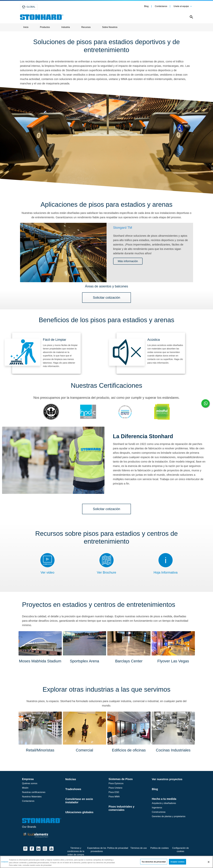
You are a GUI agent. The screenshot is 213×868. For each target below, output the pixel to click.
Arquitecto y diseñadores (164, 803)
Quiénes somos (30, 783)
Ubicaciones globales (79, 812)
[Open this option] (189, 18)
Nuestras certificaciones (34, 792)
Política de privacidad (118, 848)
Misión (25, 788)
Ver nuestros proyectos (167, 779)
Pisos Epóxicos (116, 783)
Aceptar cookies (177, 862)
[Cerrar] (209, 862)
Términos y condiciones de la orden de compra (76, 851)
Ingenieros (157, 808)
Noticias (71, 779)
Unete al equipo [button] (181, 6)
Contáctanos (161, 6)
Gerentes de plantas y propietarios (169, 816)
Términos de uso (139, 848)
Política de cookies (160, 848)
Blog (146, 6)
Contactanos (28, 801)
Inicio (26, 27)
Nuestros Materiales (32, 797)
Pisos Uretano (116, 788)
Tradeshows (73, 789)
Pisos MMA (114, 797)
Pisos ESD (114, 792)
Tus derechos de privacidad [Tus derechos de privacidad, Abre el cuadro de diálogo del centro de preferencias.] (154, 862)
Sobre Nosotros (110, 27)
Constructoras (159, 812)
